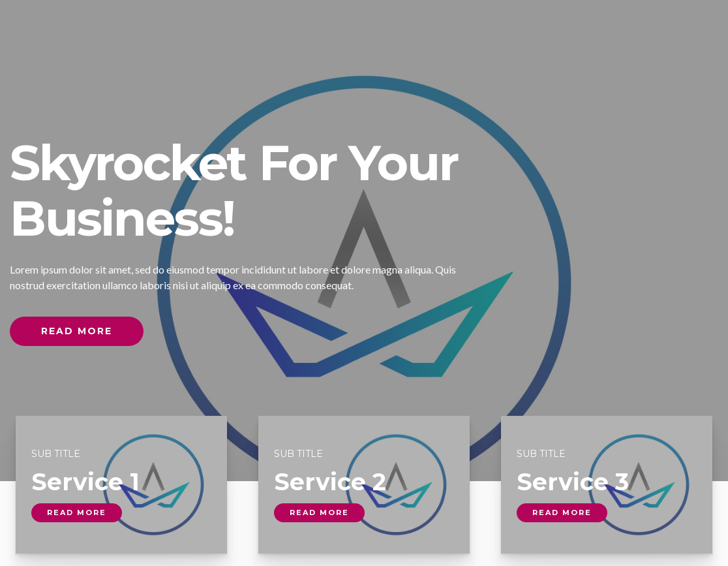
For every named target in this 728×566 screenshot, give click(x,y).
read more (77, 512)
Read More (77, 331)
